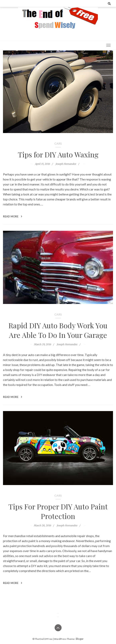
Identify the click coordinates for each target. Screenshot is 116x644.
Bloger (80, 639)
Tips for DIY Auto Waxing (58, 154)
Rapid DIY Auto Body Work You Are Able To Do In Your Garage (58, 330)
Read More (12, 216)
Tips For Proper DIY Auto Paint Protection (58, 511)
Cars (58, 143)
